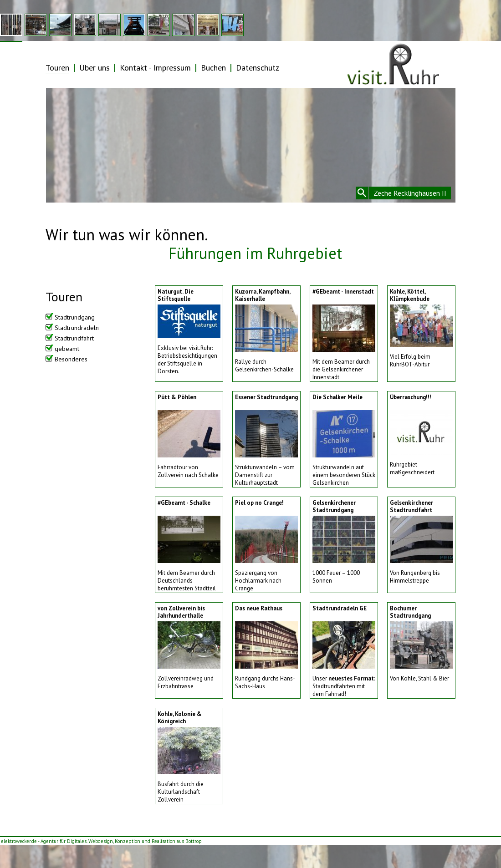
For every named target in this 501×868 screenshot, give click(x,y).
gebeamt (67, 349)
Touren (57, 68)
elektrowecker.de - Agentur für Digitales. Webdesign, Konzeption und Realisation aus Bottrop (101, 841)
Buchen (213, 68)
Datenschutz (258, 68)
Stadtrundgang (75, 317)
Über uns (95, 68)
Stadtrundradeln (77, 328)
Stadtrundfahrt (74, 338)
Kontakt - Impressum (155, 68)
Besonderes (71, 359)
